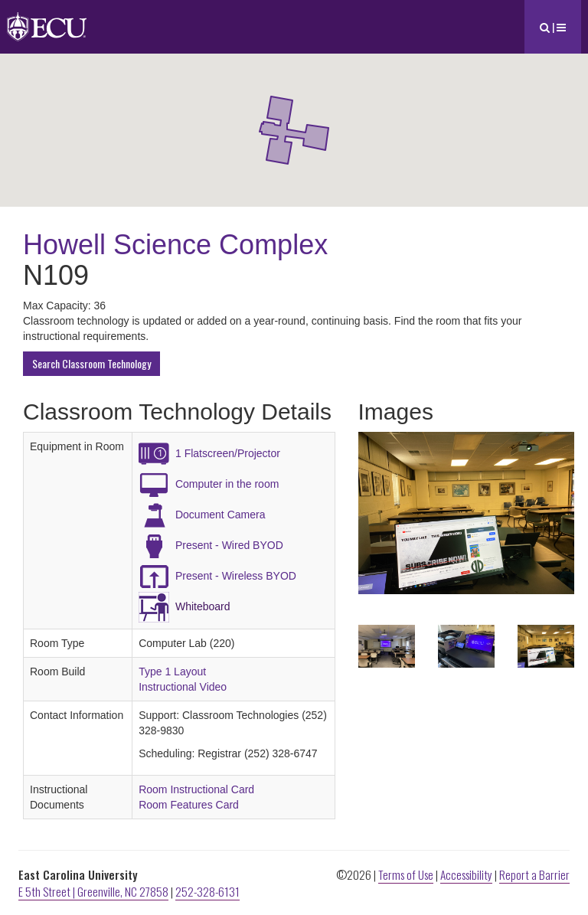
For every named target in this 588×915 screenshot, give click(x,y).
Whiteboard (203, 606)
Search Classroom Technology (91, 363)
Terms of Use (406, 874)
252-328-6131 (207, 891)
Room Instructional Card (196, 789)
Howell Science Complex (175, 245)
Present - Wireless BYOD (236, 576)
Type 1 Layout (172, 672)
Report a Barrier (534, 874)
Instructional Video (183, 687)
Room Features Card (189, 805)
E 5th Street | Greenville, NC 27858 (93, 891)
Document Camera (220, 515)
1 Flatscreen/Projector (228, 453)
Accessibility (466, 874)
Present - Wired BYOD (229, 545)
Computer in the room (227, 484)
